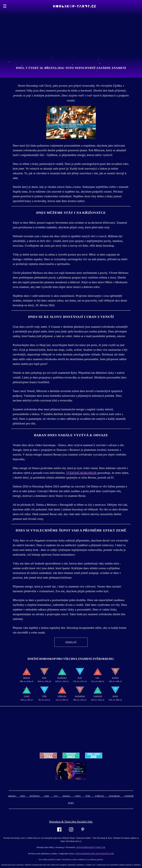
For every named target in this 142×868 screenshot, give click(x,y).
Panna (69, 796)
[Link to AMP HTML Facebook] (59, 833)
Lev (58, 796)
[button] (60, 772)
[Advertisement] (71, 19)
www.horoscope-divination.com (95, 854)
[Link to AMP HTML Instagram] (71, 833)
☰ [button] (5, 6)
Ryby (71, 803)
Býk (25, 796)
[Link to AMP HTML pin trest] (83, 833)
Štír (90, 796)
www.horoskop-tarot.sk (91, 847)
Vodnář (129, 796)
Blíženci (37, 796)
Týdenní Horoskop (82, 473)
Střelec (102, 796)
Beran (14, 796)
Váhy (80, 796)
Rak (49, 796)
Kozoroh (117, 796)
